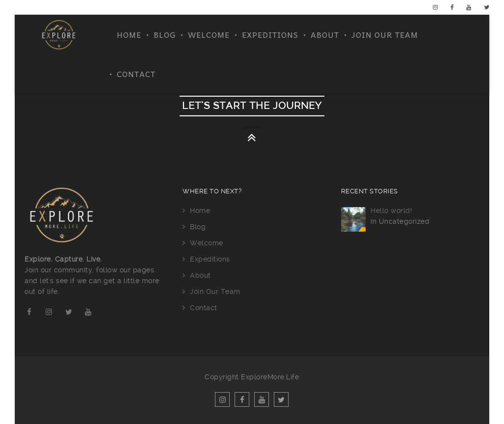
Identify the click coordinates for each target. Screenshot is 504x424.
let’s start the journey (252, 106)
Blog (165, 34)
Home (129, 34)
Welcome (209, 34)
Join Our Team (385, 34)
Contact (136, 74)
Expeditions (270, 34)
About (325, 34)
